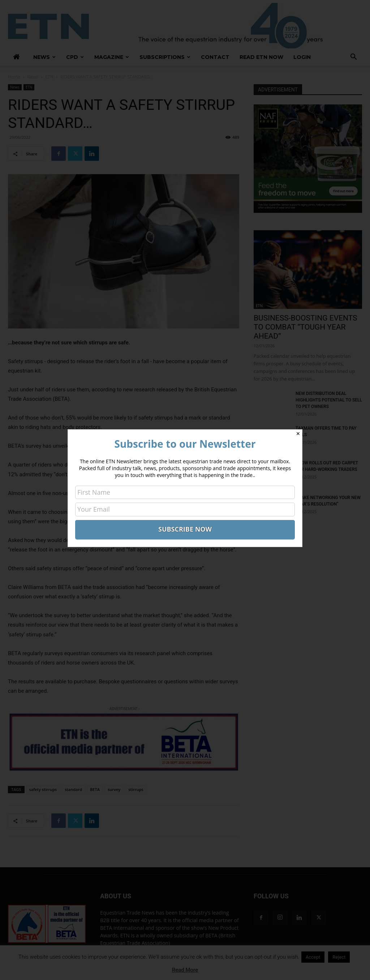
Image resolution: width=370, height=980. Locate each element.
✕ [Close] (298, 434)
